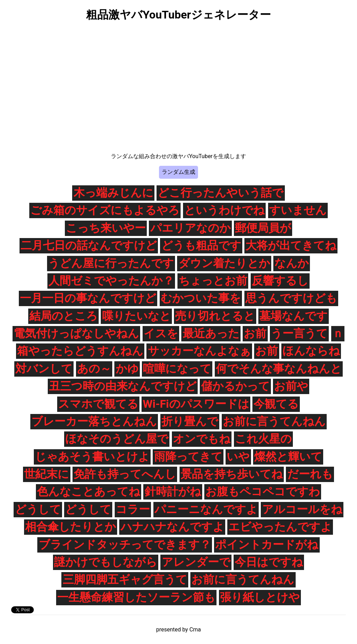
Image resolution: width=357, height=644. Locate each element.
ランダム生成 (178, 172)
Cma (195, 630)
